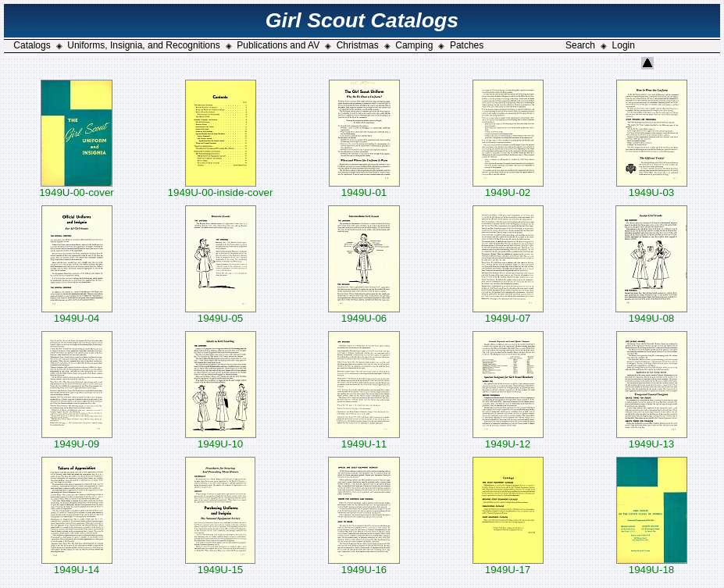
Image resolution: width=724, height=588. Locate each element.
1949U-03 (652, 188)
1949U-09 (77, 439)
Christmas (358, 45)
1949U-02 (508, 188)
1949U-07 (508, 314)
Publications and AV (278, 45)
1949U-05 (221, 314)
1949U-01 (364, 188)
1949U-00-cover (77, 188)
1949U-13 (652, 439)
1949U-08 (651, 314)
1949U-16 (364, 565)
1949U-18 (652, 565)
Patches (467, 45)
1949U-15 (220, 565)
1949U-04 (77, 314)
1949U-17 (508, 565)
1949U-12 (508, 439)
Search (580, 45)
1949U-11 (364, 439)
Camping (414, 45)
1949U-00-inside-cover (221, 188)
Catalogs (32, 45)
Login (624, 45)
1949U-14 (77, 565)
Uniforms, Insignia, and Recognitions (143, 45)
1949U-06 (364, 314)
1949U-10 (221, 439)
